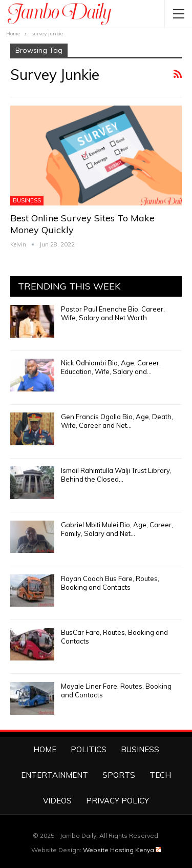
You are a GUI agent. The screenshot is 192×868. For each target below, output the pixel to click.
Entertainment (55, 775)
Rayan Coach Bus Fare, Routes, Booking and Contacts (110, 583)
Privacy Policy (118, 801)
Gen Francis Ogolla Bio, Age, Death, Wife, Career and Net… (117, 421)
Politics (89, 749)
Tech (160, 775)
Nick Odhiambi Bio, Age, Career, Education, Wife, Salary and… (111, 367)
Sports (119, 775)
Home (45, 749)
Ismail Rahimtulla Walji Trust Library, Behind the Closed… (116, 475)
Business (27, 200)
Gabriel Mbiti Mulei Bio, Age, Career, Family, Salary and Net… (117, 529)
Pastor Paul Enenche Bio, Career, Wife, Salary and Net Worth (113, 313)
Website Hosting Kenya (122, 850)
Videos (57, 801)
